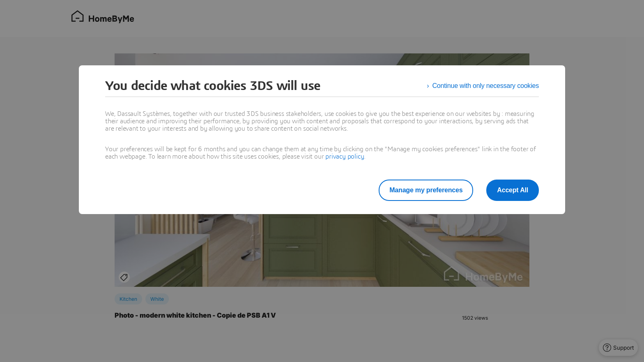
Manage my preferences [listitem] (426, 190)
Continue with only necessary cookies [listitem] (485, 86)
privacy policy (345, 157)
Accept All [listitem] (513, 190)
